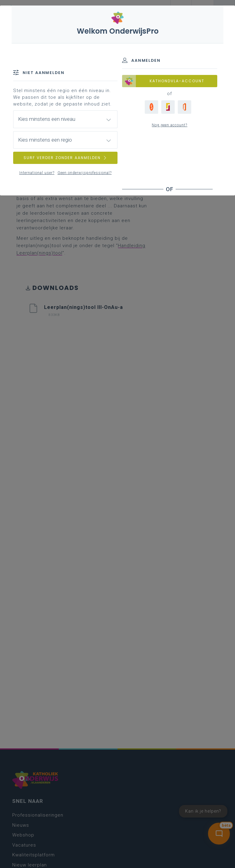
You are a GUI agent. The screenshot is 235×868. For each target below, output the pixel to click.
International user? (37, 173)
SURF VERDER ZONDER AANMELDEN (65, 158)
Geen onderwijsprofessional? (85, 173)
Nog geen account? (170, 125)
